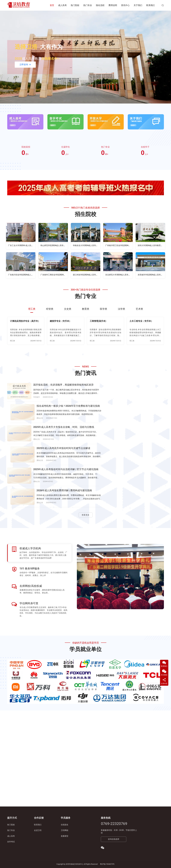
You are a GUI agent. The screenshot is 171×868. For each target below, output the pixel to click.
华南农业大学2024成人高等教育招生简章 (87, 246)
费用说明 (113, 5)
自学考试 (11, 842)
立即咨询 (25, 65)
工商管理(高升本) (98, 322)
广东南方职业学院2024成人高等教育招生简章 (22, 275)
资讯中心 (125, 5)
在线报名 (65, 825)
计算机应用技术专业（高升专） (25, 322)
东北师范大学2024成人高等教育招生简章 (119, 275)
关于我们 (138, 5)
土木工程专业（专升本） (141, 322)
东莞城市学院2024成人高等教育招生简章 (151, 275)
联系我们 (151, 5)
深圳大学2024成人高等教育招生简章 (151, 246)
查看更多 (86, 461)
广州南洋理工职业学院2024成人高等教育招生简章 (119, 246)
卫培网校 (65, 830)
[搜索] (163, 5)
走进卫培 (38, 830)
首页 (52, 5)
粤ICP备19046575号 (107, 864)
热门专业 (88, 5)
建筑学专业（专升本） (61, 322)
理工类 (12, 341)
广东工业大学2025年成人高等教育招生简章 (22, 246)
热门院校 (75, 5)
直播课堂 (65, 836)
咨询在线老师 (114, 839)
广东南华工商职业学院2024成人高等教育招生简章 (54, 275)
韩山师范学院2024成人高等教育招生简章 (54, 246)
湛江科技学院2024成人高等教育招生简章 (87, 275)
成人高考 (62, 5)
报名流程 (100, 5)
